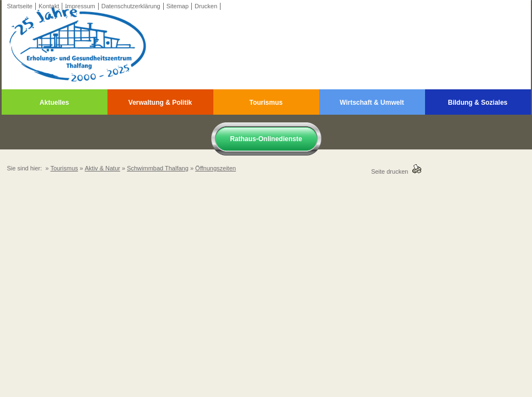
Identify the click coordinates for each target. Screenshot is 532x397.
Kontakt (49, 6)
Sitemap (178, 6)
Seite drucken (391, 171)
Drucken (206, 6)
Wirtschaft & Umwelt (372, 103)
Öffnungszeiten (216, 168)
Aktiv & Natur (103, 168)
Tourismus (266, 103)
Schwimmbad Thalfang (158, 168)
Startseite (20, 6)
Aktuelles (54, 103)
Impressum (80, 6)
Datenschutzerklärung (131, 6)
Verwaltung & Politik (160, 103)
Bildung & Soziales (477, 103)
